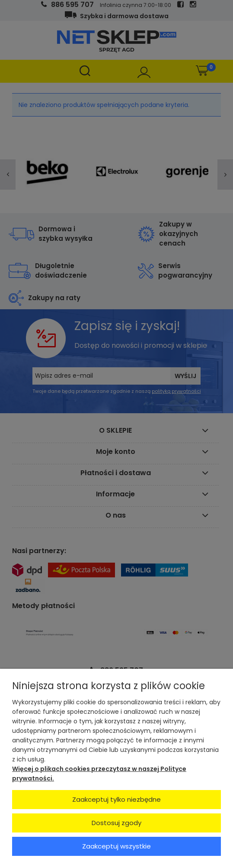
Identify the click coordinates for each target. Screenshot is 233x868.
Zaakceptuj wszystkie (116, 846)
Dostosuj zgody (116, 823)
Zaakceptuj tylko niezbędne (116, 799)
